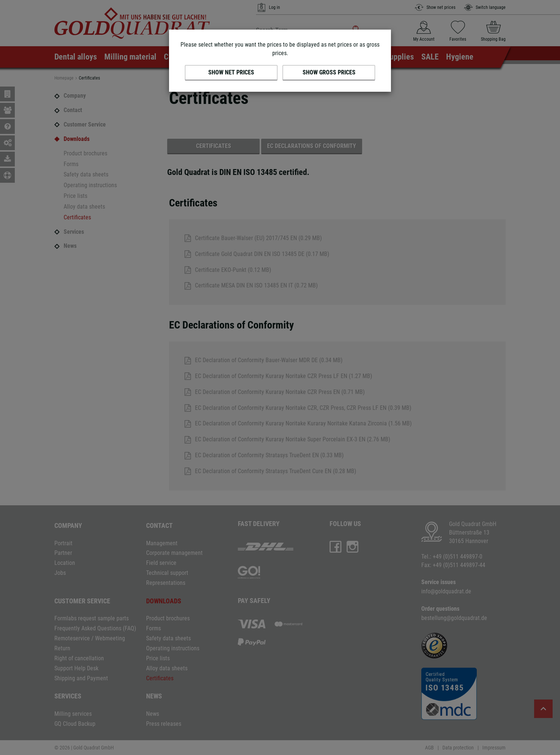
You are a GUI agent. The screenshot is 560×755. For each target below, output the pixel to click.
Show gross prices (329, 72)
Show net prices (231, 72)
